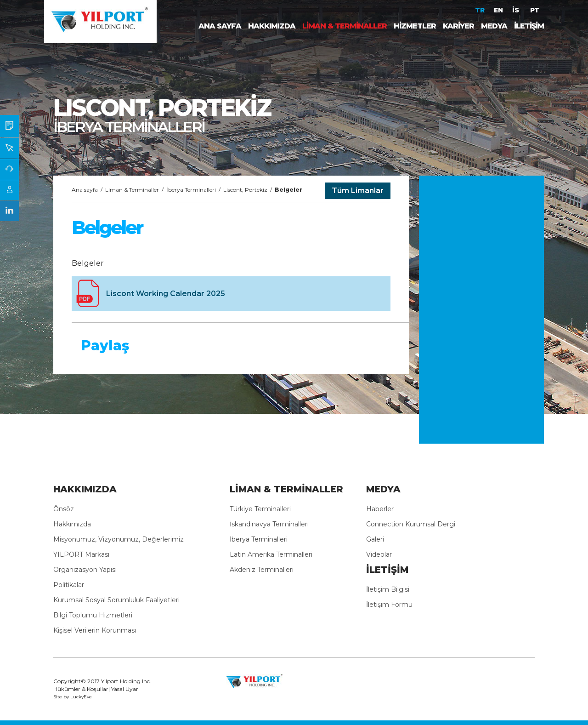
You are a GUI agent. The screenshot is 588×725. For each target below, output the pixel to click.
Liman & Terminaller (132, 190)
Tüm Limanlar (358, 191)
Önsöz (64, 509)
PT (535, 10)
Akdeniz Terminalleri (262, 570)
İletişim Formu (389, 605)
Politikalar (69, 585)
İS (517, 10)
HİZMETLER (415, 26)
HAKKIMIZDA (272, 26)
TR (480, 10)
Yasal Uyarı (125, 689)
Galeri (375, 539)
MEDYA (494, 26)
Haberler (380, 509)
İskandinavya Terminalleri (269, 524)
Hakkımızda (72, 524)
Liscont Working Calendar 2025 (166, 294)
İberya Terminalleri (191, 190)
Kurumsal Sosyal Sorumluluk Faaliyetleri (116, 600)
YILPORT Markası (81, 554)
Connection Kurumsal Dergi (411, 524)
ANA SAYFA (220, 26)
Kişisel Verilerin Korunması (95, 630)
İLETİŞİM (529, 26)
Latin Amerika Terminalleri (271, 554)
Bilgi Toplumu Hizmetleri (93, 615)
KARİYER (458, 26)
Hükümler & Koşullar (81, 689)
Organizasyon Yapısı (85, 570)
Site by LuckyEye (73, 697)
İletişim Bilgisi (388, 589)
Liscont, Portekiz (245, 190)
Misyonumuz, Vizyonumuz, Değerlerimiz (119, 539)
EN (498, 10)
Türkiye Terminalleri (260, 509)
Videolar (379, 554)
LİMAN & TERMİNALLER (345, 26)
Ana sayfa (85, 190)
